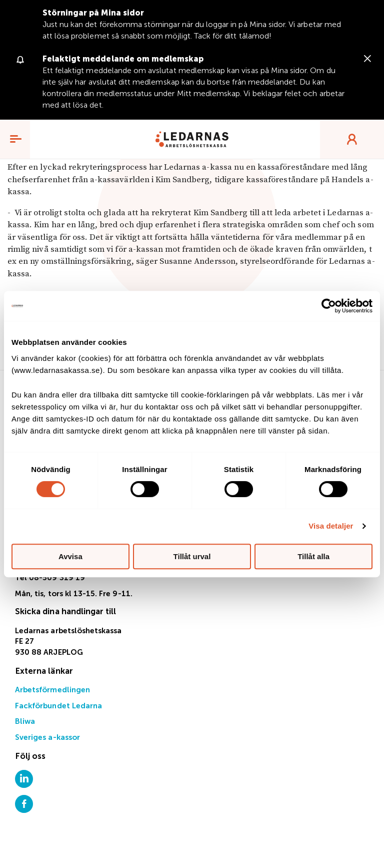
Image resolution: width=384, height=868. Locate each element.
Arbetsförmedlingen (52, 690)
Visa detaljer (331, 526)
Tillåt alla (313, 556)
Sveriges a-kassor (47, 738)
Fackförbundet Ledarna (58, 706)
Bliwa (25, 722)
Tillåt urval (192, 556)
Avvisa (70, 556)
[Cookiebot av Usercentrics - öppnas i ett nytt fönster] (329, 306)
